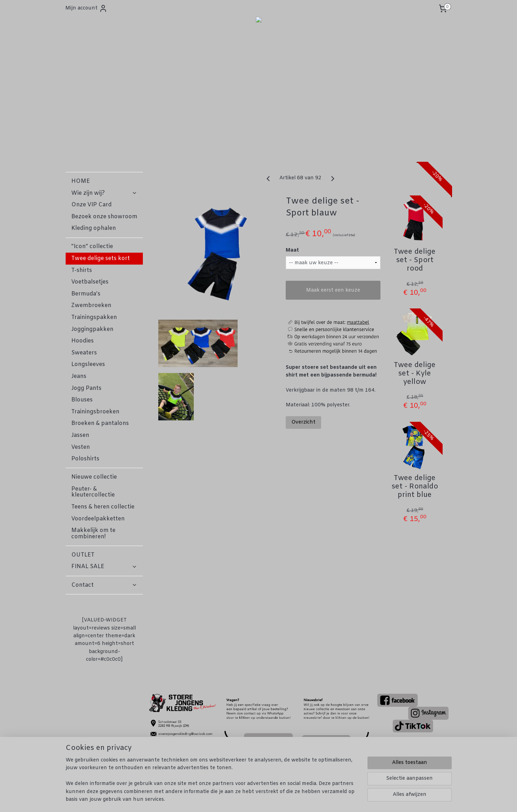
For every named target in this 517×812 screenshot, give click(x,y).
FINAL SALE (104, 567)
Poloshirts (85, 459)
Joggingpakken (92, 329)
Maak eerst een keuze (333, 290)
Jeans (79, 376)
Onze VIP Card (91, 205)
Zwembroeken (91, 305)
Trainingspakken (94, 317)
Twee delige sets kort (101, 258)
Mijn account (86, 8)
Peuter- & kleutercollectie (93, 492)
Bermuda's (86, 294)
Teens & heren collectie (103, 507)
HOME (81, 181)
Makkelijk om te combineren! (93, 534)
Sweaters (84, 353)
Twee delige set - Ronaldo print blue (415, 487)
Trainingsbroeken (95, 412)
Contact (104, 585)
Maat (293, 250)
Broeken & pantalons (100, 423)
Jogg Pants (86, 388)
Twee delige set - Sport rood (415, 260)
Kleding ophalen (94, 228)
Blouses (82, 400)
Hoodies (82, 341)
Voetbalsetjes (90, 282)
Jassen (80, 435)
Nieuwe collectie (94, 477)
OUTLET (83, 555)
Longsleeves (88, 364)
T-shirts (82, 270)
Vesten (81, 447)
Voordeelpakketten (98, 519)
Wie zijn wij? (104, 193)
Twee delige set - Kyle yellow (415, 374)
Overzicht (304, 422)
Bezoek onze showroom (104, 217)
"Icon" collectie (92, 247)
